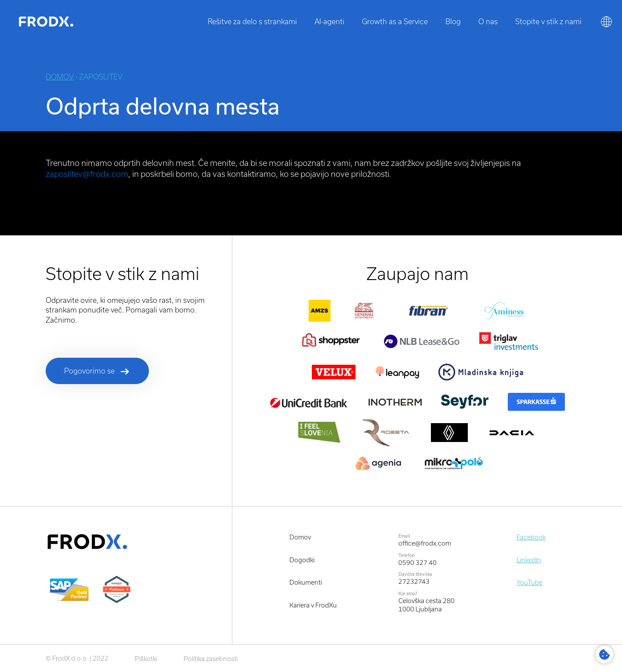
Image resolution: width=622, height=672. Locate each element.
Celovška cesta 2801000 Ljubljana (427, 605)
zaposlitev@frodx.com (87, 174)
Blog (453, 21)
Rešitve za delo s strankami (252, 21)
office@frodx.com (425, 543)
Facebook (531, 537)
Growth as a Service (395, 21)
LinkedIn (529, 560)
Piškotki (146, 659)
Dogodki (302, 560)
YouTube (530, 582)
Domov (60, 77)
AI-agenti (329, 21)
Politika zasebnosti (211, 659)
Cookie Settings (604, 654)
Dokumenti (306, 582)
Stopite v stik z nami (548, 21)
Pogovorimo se (89, 371)
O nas (488, 21)
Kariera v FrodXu (313, 605)
